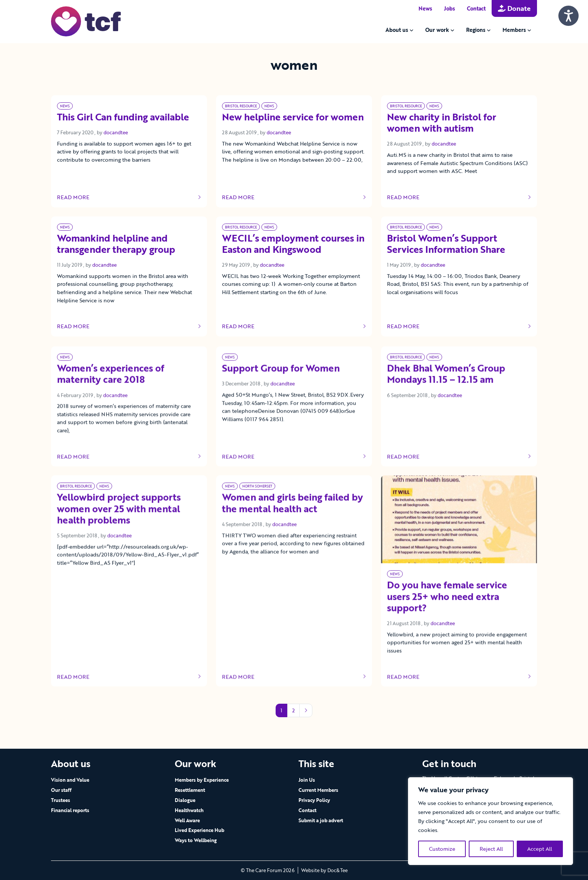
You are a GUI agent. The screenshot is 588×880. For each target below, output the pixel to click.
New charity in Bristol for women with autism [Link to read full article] (442, 123)
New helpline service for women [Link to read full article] (293, 117)
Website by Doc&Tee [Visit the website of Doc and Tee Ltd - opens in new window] (324, 870)
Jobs (449, 8)
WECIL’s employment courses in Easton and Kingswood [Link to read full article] (293, 244)
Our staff (61, 790)
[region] (490, 821)
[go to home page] (86, 21)
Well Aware (187, 820)
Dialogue (185, 800)
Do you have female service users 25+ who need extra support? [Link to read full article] (447, 612)
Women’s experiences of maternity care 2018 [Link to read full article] (111, 389)
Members (514, 30)
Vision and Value (70, 780)
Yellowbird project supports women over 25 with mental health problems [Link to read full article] (119, 524)
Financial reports (70, 810)
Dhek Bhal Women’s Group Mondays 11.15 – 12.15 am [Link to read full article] (446, 389)
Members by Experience (202, 780)
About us (397, 30)
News (425, 8)
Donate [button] (514, 8)
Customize (442, 849)
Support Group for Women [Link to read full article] (281, 384)
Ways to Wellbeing (196, 840)
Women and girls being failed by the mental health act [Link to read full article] (292, 518)
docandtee (116, 132)
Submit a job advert (321, 820)
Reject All (491, 849)
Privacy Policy (314, 800)
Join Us (307, 780)
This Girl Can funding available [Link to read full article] (123, 117)
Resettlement (190, 790)
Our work (437, 30)
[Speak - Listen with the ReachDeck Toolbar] (568, 16)
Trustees (61, 800)
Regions (476, 30)
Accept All (540, 849)
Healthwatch (189, 810)
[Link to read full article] (459, 535)
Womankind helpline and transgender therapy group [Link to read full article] (116, 244)
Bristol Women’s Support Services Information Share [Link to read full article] (446, 244)
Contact (476, 8)
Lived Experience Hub (199, 830)
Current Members (318, 790)
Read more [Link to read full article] (129, 197)
